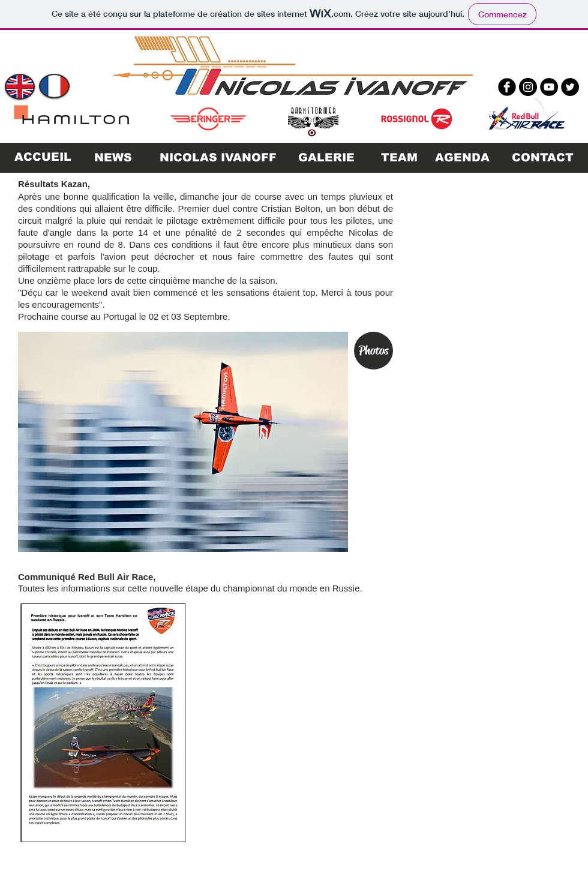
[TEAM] (399, 158)
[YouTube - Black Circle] (549, 87)
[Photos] (373, 351)
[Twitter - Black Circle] (570, 87)
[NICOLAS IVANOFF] (218, 158)
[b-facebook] (507, 87)
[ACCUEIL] (43, 157)
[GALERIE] (326, 158)
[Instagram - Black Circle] (528, 87)
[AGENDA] (462, 158)
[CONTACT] (543, 158)
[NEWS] (113, 158)
